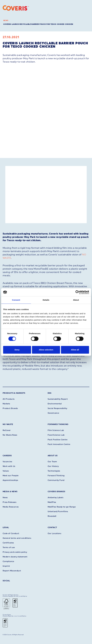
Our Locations (54, 533)
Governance (53, 413)
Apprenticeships (10, 480)
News (6, 20)
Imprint (6, 566)
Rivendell (52, 516)
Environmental (55, 404)
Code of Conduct (11, 533)
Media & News (10, 492)
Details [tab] (46, 300)
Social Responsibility (57, 408)
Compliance (8, 561)
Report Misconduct (12, 571)
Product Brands (10, 408)
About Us (53, 456)
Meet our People (11, 476)
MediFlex (52, 502)
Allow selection (46, 350)
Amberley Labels (55, 498)
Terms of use (9, 547)
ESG (50, 393)
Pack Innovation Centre (59, 444)
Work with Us (9, 466)
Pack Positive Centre (58, 440)
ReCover (7, 430)
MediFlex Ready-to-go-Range (62, 507)
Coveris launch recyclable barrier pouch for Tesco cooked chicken (38, 24)
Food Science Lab (56, 435)
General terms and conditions (17, 538)
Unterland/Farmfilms (58, 512)
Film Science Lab (56, 430)
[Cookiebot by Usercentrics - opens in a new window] (77, 292)
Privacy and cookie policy (15, 552)
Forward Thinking (58, 424)
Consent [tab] (16, 300)
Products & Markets (14, 393)
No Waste (8, 424)
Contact (52, 527)
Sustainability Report (58, 399)
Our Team (52, 462)
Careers (7, 456)
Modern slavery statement (15, 557)
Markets (6, 404)
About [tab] (76, 300)
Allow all (75, 350)
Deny (17, 350)
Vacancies (7, 462)
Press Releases (9, 502)
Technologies (54, 471)
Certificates (8, 543)
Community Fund (56, 480)
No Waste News (10, 435)
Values (6, 471)
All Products (9, 399)
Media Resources (11, 507)
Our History (53, 466)
